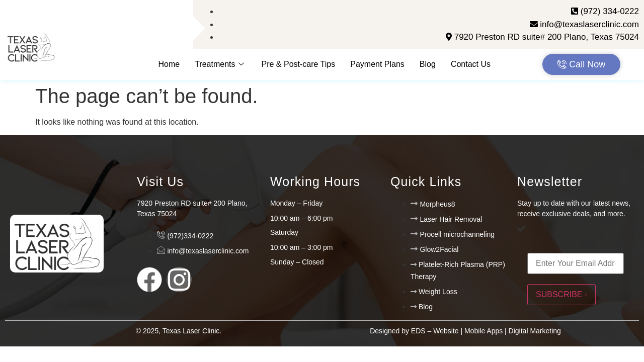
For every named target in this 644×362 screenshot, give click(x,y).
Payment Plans (377, 64)
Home (169, 64)
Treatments (220, 64)
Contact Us (471, 64)
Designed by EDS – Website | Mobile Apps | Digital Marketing (465, 331)
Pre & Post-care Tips (299, 64)
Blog (428, 64)
